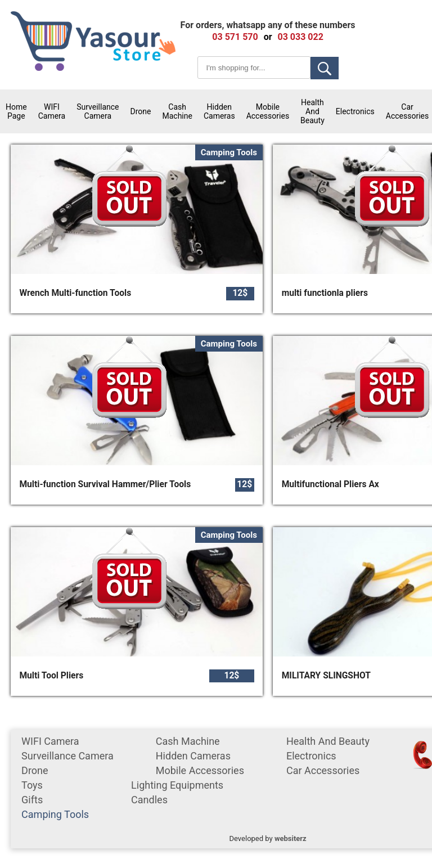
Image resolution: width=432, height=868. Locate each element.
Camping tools (55, 814)
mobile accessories (268, 111)
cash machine (177, 111)
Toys (32, 785)
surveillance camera (98, 111)
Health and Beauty (312, 111)
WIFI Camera (52, 111)
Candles (149, 800)
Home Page (16, 111)
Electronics (355, 111)
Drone (141, 111)
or (268, 37)
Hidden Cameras (219, 111)
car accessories (323, 770)
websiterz (291, 838)
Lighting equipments (177, 785)
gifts (32, 800)
